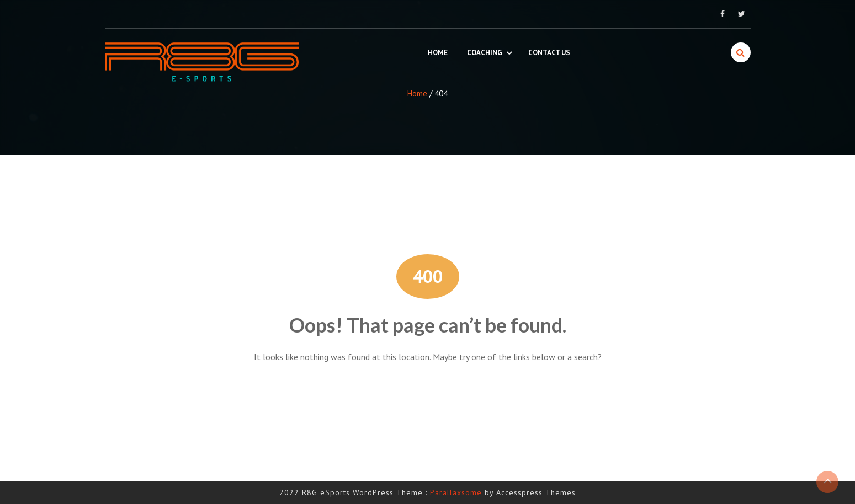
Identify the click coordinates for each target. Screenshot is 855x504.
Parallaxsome (456, 492)
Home (438, 53)
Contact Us (549, 53)
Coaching (485, 53)
